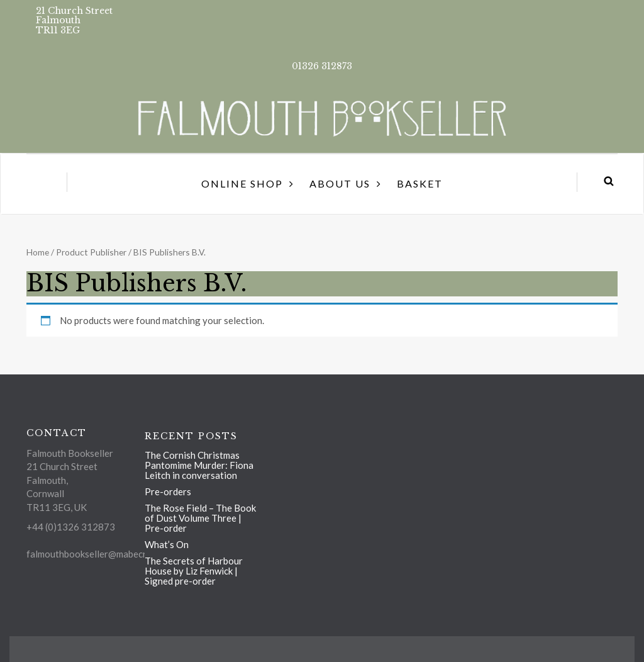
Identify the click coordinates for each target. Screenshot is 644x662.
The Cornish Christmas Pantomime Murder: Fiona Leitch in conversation (199, 465)
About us (340, 183)
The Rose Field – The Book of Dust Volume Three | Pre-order (200, 518)
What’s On (167, 544)
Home (38, 252)
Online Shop (242, 183)
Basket (420, 183)
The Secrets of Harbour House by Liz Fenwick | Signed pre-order (194, 571)
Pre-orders (168, 491)
